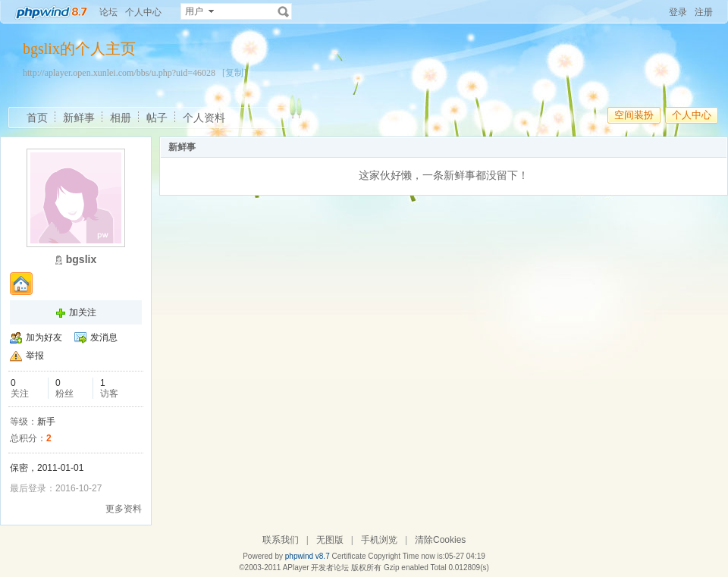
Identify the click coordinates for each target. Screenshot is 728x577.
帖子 (157, 118)
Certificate (348, 556)
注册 (704, 12)
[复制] (234, 73)
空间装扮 (634, 115)
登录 (678, 12)
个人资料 (204, 118)
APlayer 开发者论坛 (316, 568)
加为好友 (44, 337)
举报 (35, 356)
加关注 (83, 312)
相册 (121, 118)
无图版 (330, 540)
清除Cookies (440, 540)
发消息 (104, 337)
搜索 (284, 11)
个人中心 (143, 12)
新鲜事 (79, 118)
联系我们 (281, 540)
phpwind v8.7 (308, 556)
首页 (37, 118)
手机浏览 (379, 540)
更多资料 (124, 509)
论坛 (108, 12)
